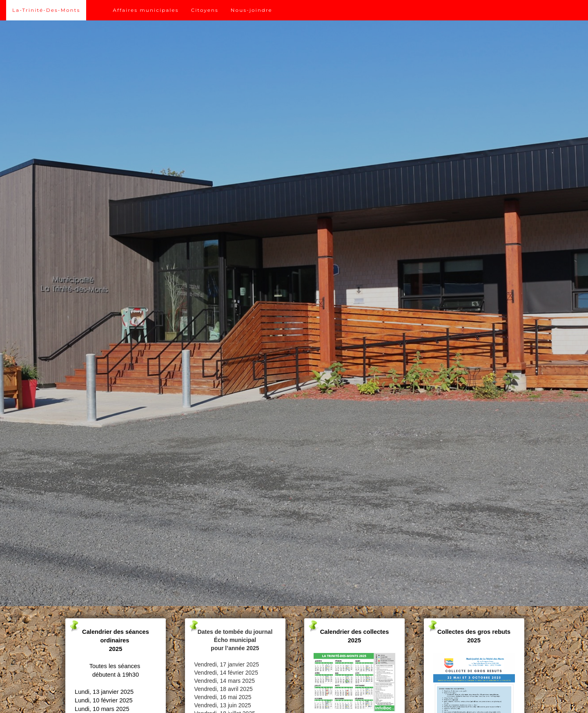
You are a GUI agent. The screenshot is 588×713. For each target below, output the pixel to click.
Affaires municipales (146, 10)
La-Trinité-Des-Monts (46, 10)
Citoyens (205, 10)
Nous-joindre (252, 10)
